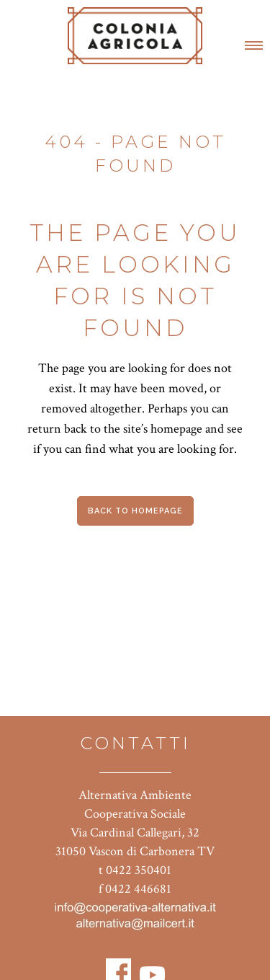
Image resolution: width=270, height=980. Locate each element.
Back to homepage (135, 511)
